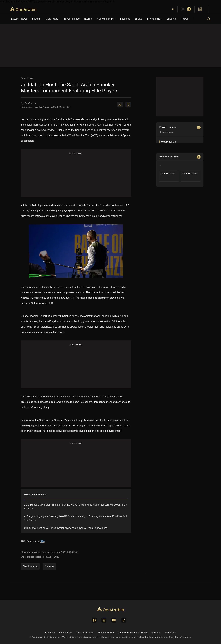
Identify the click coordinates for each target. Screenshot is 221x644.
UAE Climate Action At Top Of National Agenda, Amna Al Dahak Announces (66, 528)
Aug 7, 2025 (53, 557)
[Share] (120, 105)
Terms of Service (85, 633)
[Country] (160, 166)
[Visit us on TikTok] (124, 620)
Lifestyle (172, 19)
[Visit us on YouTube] (114, 620)
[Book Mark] (128, 105)
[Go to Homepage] (111, 610)
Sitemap (156, 633)
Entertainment (154, 19)
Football (37, 19)
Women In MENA (106, 19)
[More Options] (193, 19)
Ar (173, 9)
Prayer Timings (71, 19)
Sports (138, 19)
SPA (42, 541)
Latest (15, 19)
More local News (35, 495)
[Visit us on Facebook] (94, 620)
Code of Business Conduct (133, 633)
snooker (49, 566)
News (24, 19)
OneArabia (23, 11)
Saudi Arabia (30, 566)
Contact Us (66, 633)
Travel (184, 19)
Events (88, 19)
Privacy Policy (106, 633)
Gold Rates (52, 19)
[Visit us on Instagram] (104, 620)
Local (31, 78)
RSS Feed (170, 633)
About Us (50, 633)
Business (125, 19)
